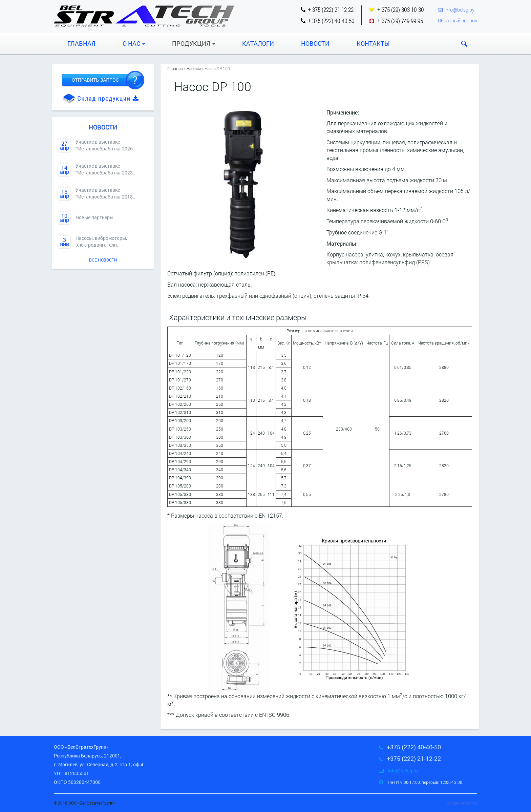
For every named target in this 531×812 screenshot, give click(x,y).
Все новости (103, 260)
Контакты (373, 43)
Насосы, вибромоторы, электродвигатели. (101, 241)
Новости (315, 43)
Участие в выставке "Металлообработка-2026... (106, 145)
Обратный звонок (458, 20)
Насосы (194, 68)
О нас (134, 43)
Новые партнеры (94, 217)
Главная (81, 43)
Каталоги (258, 43)
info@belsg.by (460, 10)
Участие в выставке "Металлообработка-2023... (106, 169)
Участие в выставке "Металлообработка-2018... (106, 193)
